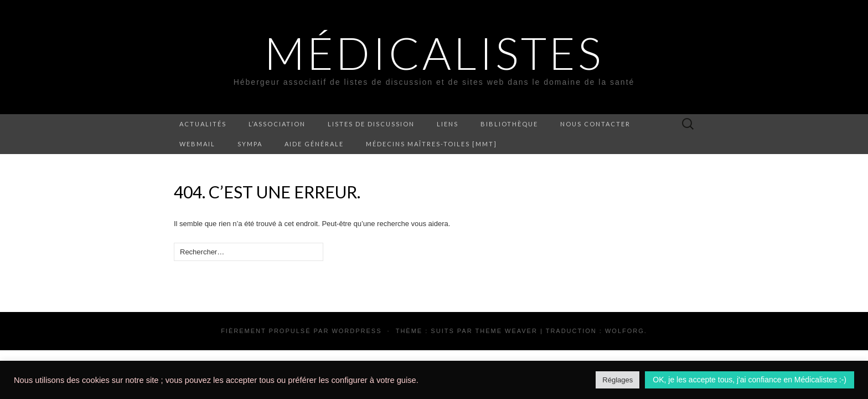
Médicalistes (434, 53)
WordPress (356, 331)
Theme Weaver (506, 331)
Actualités (203, 124)
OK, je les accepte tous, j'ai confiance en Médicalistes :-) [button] (750, 380)
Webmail (197, 144)
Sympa (250, 144)
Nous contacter (595, 124)
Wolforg (625, 331)
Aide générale (314, 144)
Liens (448, 124)
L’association (277, 124)
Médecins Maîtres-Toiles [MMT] (432, 144)
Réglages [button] (618, 380)
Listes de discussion (371, 124)
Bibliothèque (509, 124)
